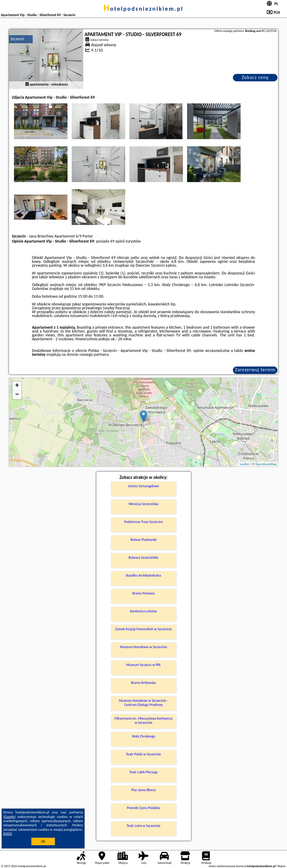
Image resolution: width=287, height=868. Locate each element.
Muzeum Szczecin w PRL (143, 665)
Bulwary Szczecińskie (143, 558)
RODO (8, 834)
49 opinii (117, 241)
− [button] (17, 395)
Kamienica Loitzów (143, 611)
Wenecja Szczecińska (143, 504)
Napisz (281, 866)
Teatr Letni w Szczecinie (144, 826)
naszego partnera (94, 354)
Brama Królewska (143, 683)
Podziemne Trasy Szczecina (143, 522)
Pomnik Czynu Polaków (144, 808)
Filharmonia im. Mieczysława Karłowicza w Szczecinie (143, 721)
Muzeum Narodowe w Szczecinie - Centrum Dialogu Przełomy (143, 703)
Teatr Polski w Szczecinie (144, 754)
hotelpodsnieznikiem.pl (143, 9)
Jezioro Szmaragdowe (143, 486)
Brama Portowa (143, 593)
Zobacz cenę (255, 77)
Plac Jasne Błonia (143, 790)
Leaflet (244, 464)
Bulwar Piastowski (144, 540)
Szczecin (17, 39)
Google (10, 817)
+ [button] (17, 386)
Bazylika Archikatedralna (143, 575)
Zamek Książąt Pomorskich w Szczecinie (143, 629)
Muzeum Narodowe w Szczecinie (143, 647)
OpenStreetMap (266, 464)
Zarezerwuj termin (255, 370)
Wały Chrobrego (143, 736)
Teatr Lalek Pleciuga (143, 772)
